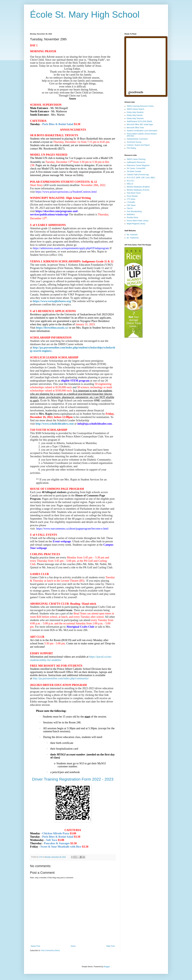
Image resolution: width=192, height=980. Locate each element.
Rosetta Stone (132, 217)
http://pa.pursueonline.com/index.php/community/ (61, 678)
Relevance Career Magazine (138, 165)
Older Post (110, 946)
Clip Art (130, 208)
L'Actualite (131, 202)
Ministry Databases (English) (138, 187)
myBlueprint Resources (136, 162)
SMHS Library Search (135, 109)
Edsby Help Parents (135, 115)
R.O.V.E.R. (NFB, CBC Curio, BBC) (141, 178)
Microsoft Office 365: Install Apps (140, 124)
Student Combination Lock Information (142, 131)
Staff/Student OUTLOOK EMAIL (140, 121)
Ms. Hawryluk (132, 235)
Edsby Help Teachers (135, 118)
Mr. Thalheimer (133, 238)
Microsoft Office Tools (135, 128)
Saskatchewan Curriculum (137, 139)
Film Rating (131, 148)
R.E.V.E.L (131, 181)
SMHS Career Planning (136, 159)
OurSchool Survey (134, 142)
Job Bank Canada (134, 171)
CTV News (131, 199)
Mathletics (131, 214)
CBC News (131, 205)
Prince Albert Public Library (138, 221)
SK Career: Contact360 (136, 168)
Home (73, 946)
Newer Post (35, 946)
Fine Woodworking (134, 211)
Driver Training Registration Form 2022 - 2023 (73, 779)
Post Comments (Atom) (50, 950)
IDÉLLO (130, 184)
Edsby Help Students (135, 112)
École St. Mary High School (85, 15)
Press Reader (132, 196)
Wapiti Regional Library (136, 224)
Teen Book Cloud (134, 193)
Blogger (107, 967)
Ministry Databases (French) (138, 190)
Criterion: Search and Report (138, 145)
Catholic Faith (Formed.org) (138, 175)
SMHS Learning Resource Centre (140, 106)
